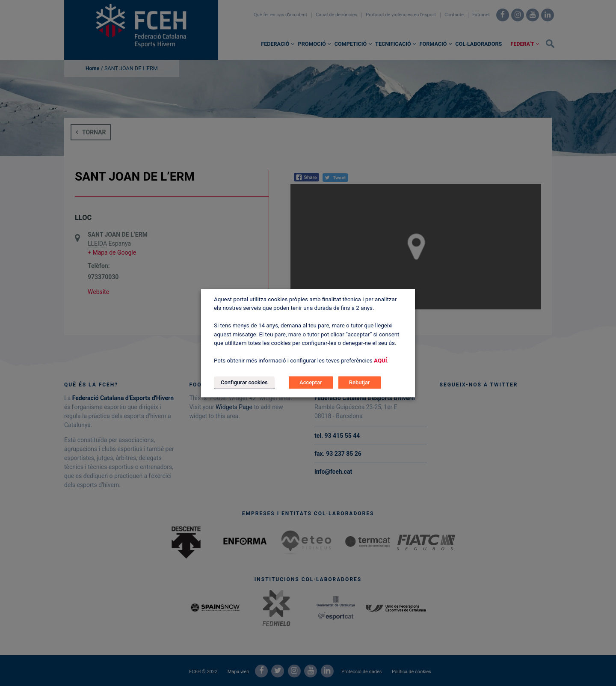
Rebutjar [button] (360, 382)
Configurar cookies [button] (244, 382)
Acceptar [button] (311, 382)
